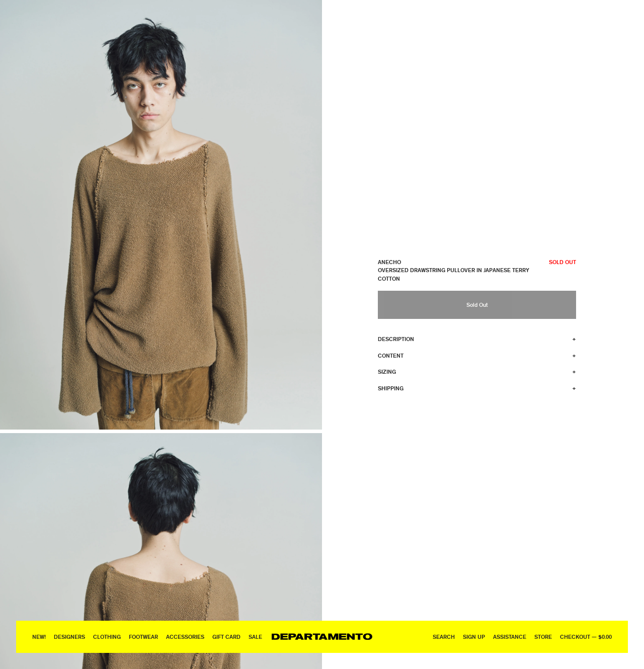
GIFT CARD (226, 637)
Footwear (143, 637)
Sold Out (477, 305)
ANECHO (389, 262)
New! (39, 637)
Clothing (107, 637)
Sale (255, 637)
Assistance (510, 637)
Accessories (185, 637)
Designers (69, 637)
